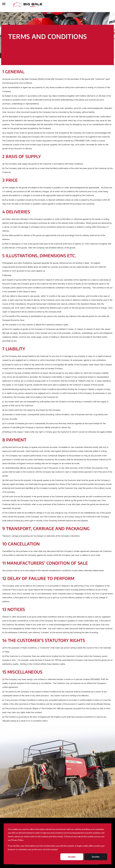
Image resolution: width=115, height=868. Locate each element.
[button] (4, 4)
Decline (96, 857)
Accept (72, 857)
